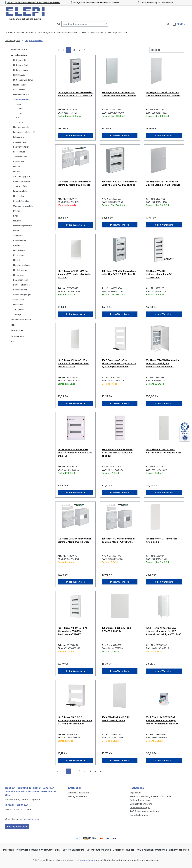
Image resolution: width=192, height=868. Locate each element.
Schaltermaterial (19, 50)
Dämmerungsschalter (23, 226)
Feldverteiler (19, 137)
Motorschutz (19, 255)
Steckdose (18, 236)
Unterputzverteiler (21, 95)
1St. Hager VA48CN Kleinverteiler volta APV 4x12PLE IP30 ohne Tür (75, 94)
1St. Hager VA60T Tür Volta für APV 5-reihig (162, 540)
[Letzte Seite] (101, 50)
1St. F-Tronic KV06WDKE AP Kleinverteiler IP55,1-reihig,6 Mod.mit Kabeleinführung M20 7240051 (162, 720)
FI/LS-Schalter (19, 75)
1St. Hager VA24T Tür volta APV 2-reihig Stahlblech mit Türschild (163, 183)
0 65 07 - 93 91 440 (17, 805)
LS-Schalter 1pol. (21, 60)
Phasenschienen (21, 280)
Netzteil (17, 260)
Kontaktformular (31, 819)
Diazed (16, 171)
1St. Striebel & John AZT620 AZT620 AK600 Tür (116, 629)
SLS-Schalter (19, 90)
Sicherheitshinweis (139, 815)
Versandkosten (87, 860)
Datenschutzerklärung (141, 804)
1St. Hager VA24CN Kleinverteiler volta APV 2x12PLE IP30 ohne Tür (119, 183)
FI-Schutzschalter (21, 70)
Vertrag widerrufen (17, 827)
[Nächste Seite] (95, 50)
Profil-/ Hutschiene (22, 285)
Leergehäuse (19, 152)
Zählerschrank (20, 142)
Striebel (19, 113)
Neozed (17, 167)
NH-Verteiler (19, 275)
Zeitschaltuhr (19, 309)
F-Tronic (19, 109)
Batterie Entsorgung (140, 800)
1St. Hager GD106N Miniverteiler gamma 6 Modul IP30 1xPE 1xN (119, 540)
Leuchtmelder (19, 250)
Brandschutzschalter (22, 181)
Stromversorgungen (22, 295)
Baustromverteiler (21, 147)
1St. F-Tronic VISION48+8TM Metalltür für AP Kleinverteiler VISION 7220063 (73, 363)
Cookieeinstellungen (140, 808)
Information (75, 788)
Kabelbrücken (20, 240)
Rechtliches (137, 788)
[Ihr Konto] (168, 24)
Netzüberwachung (21, 265)
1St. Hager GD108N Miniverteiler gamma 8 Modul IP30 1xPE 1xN (74, 540)
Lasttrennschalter (21, 191)
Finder (16, 231)
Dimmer (17, 211)
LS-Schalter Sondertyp (23, 80)
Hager (18, 104)
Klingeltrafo (18, 245)
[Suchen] (58, 24)
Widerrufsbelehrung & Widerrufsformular (151, 796)
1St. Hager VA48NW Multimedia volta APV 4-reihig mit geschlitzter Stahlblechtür (162, 363)
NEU (13, 341)
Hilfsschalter (19, 196)
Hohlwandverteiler (21, 127)
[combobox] (82, 24)
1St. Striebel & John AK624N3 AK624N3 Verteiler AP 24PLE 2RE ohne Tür (75, 453)
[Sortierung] (167, 50)
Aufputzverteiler (21, 100)
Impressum (135, 793)
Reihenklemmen (20, 290)
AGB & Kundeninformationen (144, 811)
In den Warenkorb (75, 136)
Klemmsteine (19, 162)
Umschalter (18, 304)
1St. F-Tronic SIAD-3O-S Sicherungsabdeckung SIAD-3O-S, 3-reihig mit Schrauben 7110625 (119, 363)
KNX (13, 325)
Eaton (16, 216)
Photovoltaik (17, 331)
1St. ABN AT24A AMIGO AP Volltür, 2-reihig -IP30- (116, 719)
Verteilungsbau (19, 55)
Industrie (17, 221)
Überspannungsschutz (23, 206)
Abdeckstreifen (20, 157)
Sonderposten (18, 336)
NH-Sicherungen (21, 270)
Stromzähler (19, 300)
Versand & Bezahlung (78, 793)
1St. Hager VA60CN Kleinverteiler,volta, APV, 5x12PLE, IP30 (159, 274)
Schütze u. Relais (21, 186)
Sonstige (20, 122)
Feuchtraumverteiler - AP (24, 132)
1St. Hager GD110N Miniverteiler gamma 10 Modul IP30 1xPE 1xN (74, 183)
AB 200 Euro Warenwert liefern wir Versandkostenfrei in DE (33, 3)
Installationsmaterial (21, 320)
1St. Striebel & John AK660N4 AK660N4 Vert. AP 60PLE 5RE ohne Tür (117, 453)
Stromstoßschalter (21, 201)
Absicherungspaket (22, 176)
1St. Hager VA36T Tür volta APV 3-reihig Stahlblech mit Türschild (163, 94)
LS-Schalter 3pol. (21, 65)
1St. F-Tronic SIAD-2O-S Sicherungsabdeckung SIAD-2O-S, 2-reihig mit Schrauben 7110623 (75, 720)
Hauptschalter (19, 85)
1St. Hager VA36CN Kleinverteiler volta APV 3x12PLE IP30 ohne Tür (119, 273)
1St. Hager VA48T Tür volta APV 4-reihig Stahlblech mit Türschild (119, 94)
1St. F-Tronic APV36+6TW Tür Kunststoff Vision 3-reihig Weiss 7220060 (74, 274)
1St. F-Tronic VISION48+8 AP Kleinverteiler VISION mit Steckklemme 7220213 (73, 631)
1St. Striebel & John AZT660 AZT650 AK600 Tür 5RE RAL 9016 (164, 451)
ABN (18, 118)
